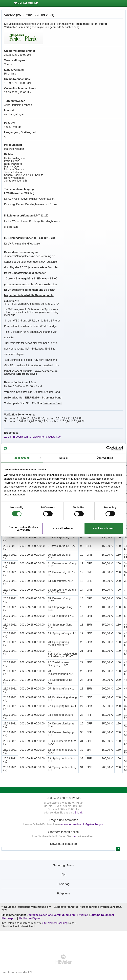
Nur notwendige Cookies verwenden (23, 528)
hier (74, 836)
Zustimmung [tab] (22, 458)
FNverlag (83, 915)
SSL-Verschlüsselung (55, 923)
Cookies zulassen (104, 528)
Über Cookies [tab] (105, 458)
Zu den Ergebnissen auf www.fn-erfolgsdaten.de (32, 437)
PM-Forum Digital (29, 918)
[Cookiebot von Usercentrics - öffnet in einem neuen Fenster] (109, 448)
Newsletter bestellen (63, 844)
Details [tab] (63, 458)
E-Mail (78, 813)
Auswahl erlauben (63, 528)
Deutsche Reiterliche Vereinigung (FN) (51, 915)
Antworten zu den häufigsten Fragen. (82, 824)
